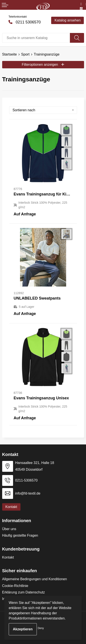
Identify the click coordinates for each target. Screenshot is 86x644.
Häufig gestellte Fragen (20, 535)
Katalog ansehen (67, 20)
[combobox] (36, 38)
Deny (41, 628)
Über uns (9, 529)
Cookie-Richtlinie (15, 586)
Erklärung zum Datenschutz (24, 592)
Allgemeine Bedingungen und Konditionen (35, 579)
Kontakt (8, 557)
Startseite (10, 54)
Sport (25, 54)
